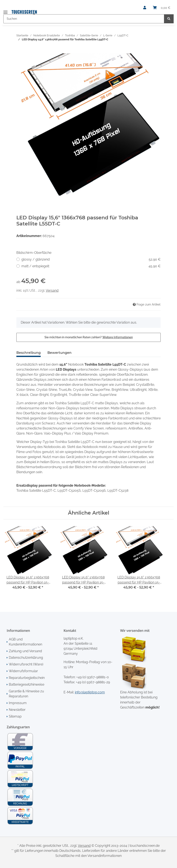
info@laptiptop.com (90, 692)
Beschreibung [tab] (29, 353)
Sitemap (15, 716)
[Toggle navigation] (5, 10)
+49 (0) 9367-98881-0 (93, 677)
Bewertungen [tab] (59, 353)
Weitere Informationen (118, 337)
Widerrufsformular (23, 671)
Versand (52, 290)
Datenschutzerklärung (26, 658)
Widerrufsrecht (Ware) (26, 664)
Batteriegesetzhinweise (27, 684)
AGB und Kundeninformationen (25, 642)
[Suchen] (84, 19)
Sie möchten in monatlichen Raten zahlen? (89, 337)
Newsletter (17, 710)
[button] (145, 8)
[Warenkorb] (162, 8)
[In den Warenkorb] (20, 51)
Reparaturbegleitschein (27, 678)
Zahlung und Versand (25, 651)
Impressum (18, 703)
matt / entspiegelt (91, 266)
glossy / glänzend (91, 259)
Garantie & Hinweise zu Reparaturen (26, 694)
